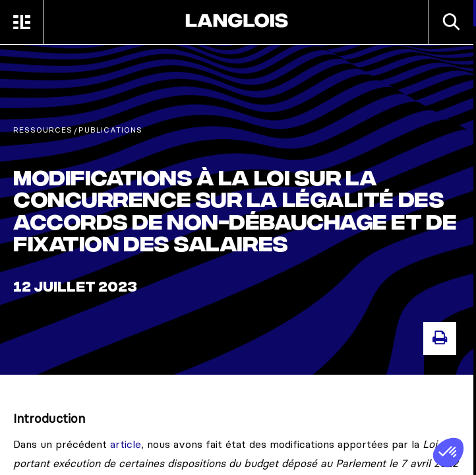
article (126, 444)
